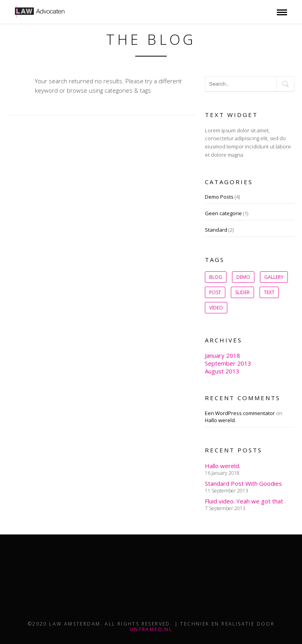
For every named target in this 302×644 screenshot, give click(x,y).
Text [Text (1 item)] (269, 292)
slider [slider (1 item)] (242, 292)
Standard (216, 230)
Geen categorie (223, 213)
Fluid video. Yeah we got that (244, 501)
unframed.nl (151, 629)
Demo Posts (219, 197)
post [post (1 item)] (215, 292)
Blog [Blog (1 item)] (216, 277)
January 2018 (223, 355)
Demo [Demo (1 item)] (243, 277)
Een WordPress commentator (240, 413)
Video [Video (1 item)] (216, 308)
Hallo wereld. (220, 420)
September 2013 (228, 363)
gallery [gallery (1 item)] (274, 277)
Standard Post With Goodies (243, 483)
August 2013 (222, 371)
